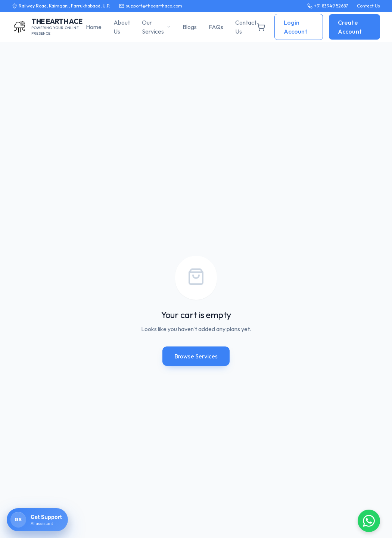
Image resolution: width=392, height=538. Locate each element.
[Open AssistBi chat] (37, 520)
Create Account (350, 27)
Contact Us (246, 27)
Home (94, 27)
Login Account (295, 27)
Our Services (156, 27)
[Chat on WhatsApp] (369, 521)
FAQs (216, 27)
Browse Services (196, 356)
